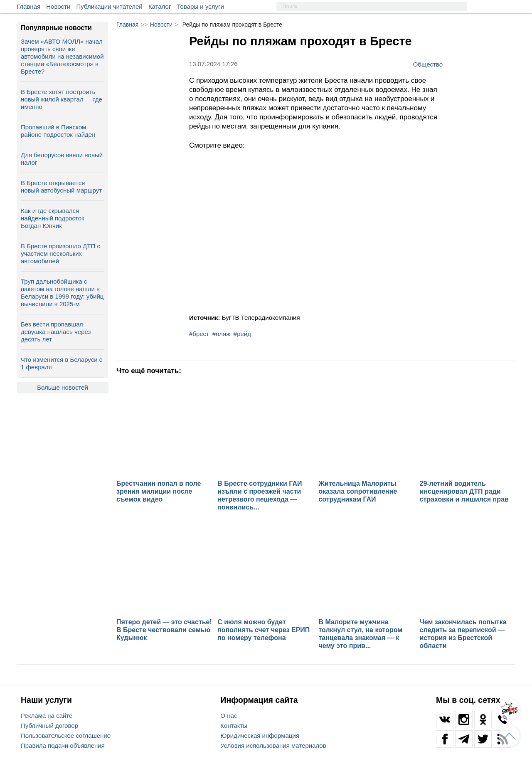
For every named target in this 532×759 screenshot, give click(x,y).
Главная (28, 6)
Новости (58, 6)
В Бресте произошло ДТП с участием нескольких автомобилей (60, 253)
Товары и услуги (201, 6)
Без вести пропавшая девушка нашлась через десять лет (56, 332)
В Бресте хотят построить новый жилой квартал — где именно (62, 99)
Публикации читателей (110, 6)
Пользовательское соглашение (66, 736)
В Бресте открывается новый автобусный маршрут (61, 187)
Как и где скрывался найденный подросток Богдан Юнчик (53, 218)
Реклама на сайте (47, 716)
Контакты (234, 726)
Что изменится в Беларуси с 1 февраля (62, 363)
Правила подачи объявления (63, 745)
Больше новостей (63, 387)
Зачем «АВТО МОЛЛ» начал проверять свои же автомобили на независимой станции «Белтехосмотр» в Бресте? (62, 56)
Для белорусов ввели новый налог (62, 159)
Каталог (160, 6)
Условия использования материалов (273, 745)
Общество (428, 64)
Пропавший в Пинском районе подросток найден (58, 131)
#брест (199, 334)
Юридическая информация (260, 736)
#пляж (221, 334)
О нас (229, 716)
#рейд (242, 334)
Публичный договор (49, 726)
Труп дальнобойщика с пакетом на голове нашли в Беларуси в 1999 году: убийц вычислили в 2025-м (62, 293)
